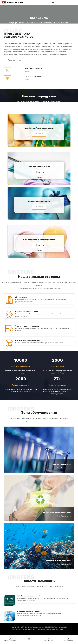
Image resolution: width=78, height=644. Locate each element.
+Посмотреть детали (14, 60)
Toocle (33, 630)
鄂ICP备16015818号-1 (59, 630)
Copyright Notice (46, 630)
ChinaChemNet (26, 630)
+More (27, 72)
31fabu (38, 630)
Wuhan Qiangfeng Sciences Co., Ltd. (43, 44)
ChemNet (17, 630)
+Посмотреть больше (39, 135)
